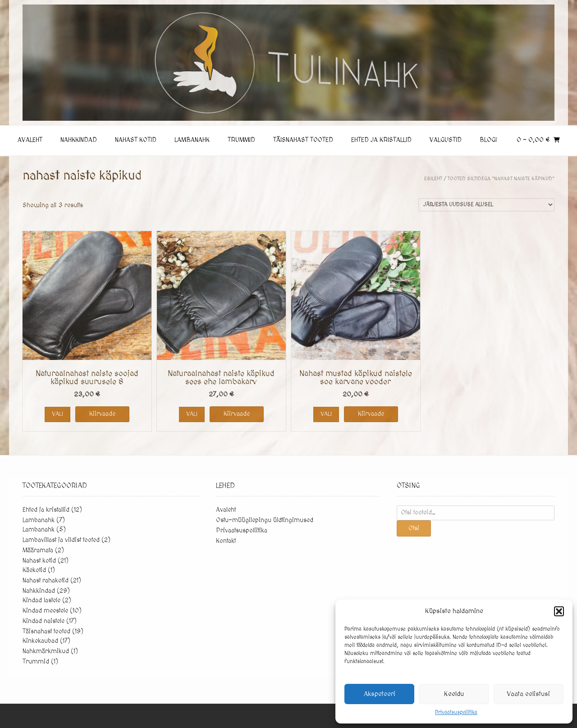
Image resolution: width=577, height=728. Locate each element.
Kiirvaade (102, 414)
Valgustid (446, 140)
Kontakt (226, 541)
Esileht (433, 179)
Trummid (241, 140)
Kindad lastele (41, 601)
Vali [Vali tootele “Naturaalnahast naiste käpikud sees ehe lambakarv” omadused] (192, 414)
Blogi (488, 140)
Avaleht (30, 140)
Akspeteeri (380, 694)
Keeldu (454, 694)
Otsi (414, 528)
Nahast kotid (136, 140)
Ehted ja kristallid (381, 140)
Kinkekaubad (40, 641)
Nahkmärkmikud (46, 651)
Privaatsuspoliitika (456, 712)
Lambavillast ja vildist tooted (61, 540)
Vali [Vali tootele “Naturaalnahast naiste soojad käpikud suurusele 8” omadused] (57, 414)
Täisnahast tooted (303, 140)
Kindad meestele (45, 611)
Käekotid (34, 570)
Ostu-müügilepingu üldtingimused (265, 520)
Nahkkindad (79, 140)
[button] (559, 611)
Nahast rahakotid (46, 581)
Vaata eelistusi (528, 694)
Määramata (38, 551)
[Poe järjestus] (486, 205)
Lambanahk (192, 140)
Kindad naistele (44, 621)
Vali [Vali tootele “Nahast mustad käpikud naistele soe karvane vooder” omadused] (326, 414)
